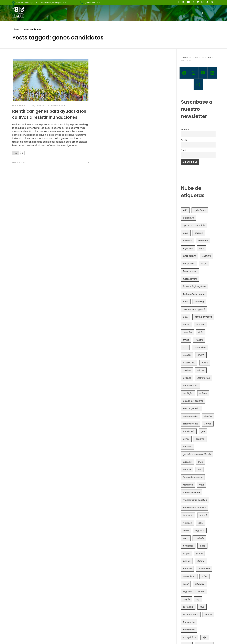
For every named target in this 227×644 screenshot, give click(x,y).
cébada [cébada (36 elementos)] (187, 378)
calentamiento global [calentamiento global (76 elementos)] (194, 309)
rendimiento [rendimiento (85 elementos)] (189, 576)
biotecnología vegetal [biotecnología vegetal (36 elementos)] (194, 294)
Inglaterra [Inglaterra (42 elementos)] (188, 485)
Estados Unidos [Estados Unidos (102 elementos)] (191, 424)
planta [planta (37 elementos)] (199, 553)
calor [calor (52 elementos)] (186, 317)
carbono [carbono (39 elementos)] (201, 325)
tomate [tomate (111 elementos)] (208, 614)
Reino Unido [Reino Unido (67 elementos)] (204, 569)
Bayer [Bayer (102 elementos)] (204, 264)
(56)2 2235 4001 (92, 3)
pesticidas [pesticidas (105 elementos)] (188, 546)
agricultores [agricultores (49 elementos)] (200, 210)
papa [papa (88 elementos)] (186, 538)
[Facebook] (184, 73)
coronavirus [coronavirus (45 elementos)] (200, 347)
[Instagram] (194, 73)
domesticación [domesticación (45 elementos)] (191, 386)
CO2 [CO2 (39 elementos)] (185, 347)
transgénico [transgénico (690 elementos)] (189, 630)
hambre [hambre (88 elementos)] (187, 469)
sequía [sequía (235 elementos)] (186, 599)
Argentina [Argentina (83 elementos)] (188, 248)
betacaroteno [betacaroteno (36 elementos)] (190, 271)
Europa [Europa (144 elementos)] (208, 424)
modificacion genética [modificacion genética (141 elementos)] (194, 508)
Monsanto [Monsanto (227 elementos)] (188, 515)
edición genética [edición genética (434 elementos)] (192, 408)
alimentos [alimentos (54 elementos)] (203, 241)
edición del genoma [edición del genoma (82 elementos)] (193, 401)
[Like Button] (16, 153)
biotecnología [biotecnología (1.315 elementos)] (190, 279)
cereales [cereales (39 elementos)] (187, 332)
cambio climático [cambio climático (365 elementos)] (203, 317)
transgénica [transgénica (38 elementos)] (189, 622)
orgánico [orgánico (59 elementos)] (200, 530)
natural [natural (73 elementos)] (203, 515)
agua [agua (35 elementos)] (186, 233)
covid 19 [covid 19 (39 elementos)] (187, 355)
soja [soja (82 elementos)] (198, 599)
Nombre (185, 130)
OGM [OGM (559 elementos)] (201, 523)
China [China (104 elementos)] (186, 340)
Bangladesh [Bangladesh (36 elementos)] (189, 264)
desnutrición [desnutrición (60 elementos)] (204, 378)
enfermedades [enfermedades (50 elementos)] (191, 416)
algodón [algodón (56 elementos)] (199, 233)
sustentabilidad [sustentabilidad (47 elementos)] (191, 614)
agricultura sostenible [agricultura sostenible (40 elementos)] (194, 225)
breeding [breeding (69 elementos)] (199, 302)
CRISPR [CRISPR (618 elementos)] (201, 355)
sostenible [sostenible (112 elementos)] (188, 607)
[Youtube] (203, 73)
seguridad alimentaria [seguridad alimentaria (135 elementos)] (194, 592)
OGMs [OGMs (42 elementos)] (186, 530)
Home (16, 29)
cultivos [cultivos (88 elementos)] (187, 370)
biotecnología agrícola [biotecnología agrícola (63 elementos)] (194, 286)
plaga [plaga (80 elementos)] (202, 546)
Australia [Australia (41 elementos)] (207, 256)
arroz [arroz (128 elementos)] (202, 248)
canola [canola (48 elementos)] (187, 325)
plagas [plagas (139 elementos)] (186, 553)
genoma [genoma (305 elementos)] (200, 439)
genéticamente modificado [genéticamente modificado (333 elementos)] (197, 454)
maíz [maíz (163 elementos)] (201, 485)
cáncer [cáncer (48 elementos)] (201, 370)
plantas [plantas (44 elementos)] (187, 561)
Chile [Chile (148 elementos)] (201, 332)
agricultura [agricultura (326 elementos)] (189, 218)
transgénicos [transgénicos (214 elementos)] (190, 637)
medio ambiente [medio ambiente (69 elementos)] (191, 492)
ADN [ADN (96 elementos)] (185, 210)
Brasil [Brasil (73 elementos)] (186, 302)
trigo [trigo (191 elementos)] (205, 637)
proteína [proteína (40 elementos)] (187, 569)
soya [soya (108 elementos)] (202, 607)
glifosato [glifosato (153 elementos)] (187, 462)
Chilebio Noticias (57, 106)
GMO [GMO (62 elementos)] (201, 462)
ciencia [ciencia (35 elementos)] (199, 340)
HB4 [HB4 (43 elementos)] (199, 469)
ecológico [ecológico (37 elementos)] (188, 393)
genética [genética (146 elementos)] (188, 447)
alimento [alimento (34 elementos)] (188, 241)
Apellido (185, 140)
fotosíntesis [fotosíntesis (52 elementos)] (189, 431)
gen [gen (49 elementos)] (203, 431)
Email (183, 150)
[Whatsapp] (198, 84)
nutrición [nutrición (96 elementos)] (188, 523)
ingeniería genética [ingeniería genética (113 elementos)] (193, 477)
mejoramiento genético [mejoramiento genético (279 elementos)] (195, 500)
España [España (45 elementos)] (208, 416)
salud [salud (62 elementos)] (186, 584)
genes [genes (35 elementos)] (186, 439)
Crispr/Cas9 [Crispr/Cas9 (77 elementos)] (189, 363)
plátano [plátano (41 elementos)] (201, 561)
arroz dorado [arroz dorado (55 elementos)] (190, 256)
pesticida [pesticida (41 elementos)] (199, 538)
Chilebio (40, 106)
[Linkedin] (212, 73)
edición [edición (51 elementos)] (203, 393)
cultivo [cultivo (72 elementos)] (205, 363)
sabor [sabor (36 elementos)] (204, 576)
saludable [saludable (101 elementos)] (200, 584)
